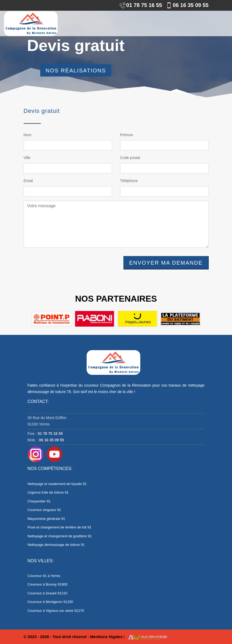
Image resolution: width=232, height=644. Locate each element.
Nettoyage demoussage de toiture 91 (56, 545)
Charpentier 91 (39, 501)
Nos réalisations (76, 71)
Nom (28, 135)
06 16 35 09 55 (187, 5)
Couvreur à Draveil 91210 (47, 593)
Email (28, 181)
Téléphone (129, 181)
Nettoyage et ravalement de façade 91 (57, 484)
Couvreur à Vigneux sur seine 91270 (56, 611)
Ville (27, 158)
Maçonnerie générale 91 (46, 519)
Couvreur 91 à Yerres (44, 576)
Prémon (127, 135)
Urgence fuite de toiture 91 (48, 492)
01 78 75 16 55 (141, 5)
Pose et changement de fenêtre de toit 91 (60, 527)
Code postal (130, 158)
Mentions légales (107, 637)
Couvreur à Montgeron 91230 (50, 602)
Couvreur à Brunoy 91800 (48, 584)
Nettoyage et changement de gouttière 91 (60, 536)
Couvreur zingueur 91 (44, 510)
